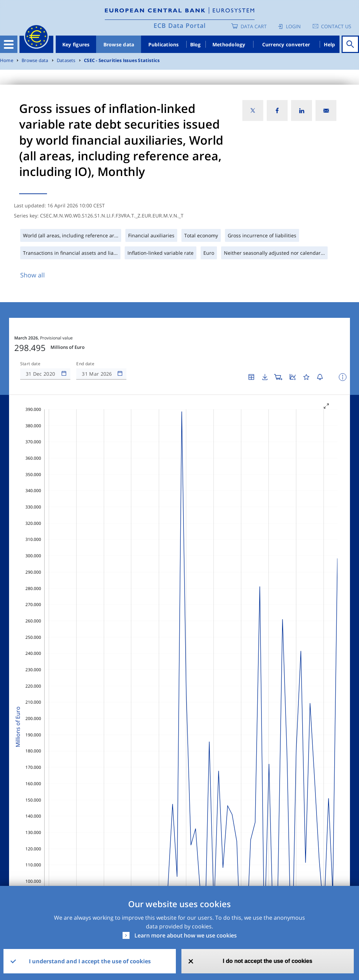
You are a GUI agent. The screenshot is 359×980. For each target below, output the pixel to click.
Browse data (119, 44)
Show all (33, 275)
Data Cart (254, 26)
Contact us (336, 26)
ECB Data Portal (180, 25)
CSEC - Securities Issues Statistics (122, 60)
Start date (30, 364)
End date (85, 364)
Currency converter (286, 44)
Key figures (76, 44)
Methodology (229, 44)
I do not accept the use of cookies (268, 961)
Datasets (66, 60)
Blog (196, 44)
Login (293, 26)
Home (7, 60)
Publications (164, 44)
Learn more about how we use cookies (186, 935)
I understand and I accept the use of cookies (90, 961)
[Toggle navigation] (9, 44)
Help (330, 44)
